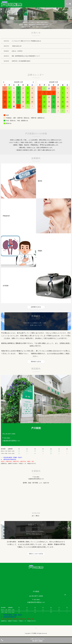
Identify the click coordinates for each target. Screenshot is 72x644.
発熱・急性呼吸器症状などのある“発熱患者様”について (26, 56)
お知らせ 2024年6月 (17, 51)
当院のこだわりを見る (36, 554)
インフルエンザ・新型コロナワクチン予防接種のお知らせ (26, 41)
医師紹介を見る (36, 362)
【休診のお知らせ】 (17, 46)
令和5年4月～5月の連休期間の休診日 (21, 61)
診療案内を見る (36, 307)
